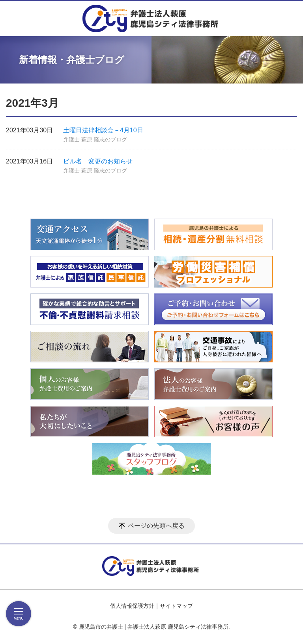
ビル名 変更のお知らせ (98, 161)
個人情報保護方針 (132, 606)
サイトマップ (176, 606)
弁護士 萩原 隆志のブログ (95, 139)
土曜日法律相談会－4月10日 (103, 130)
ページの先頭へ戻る (156, 526)
